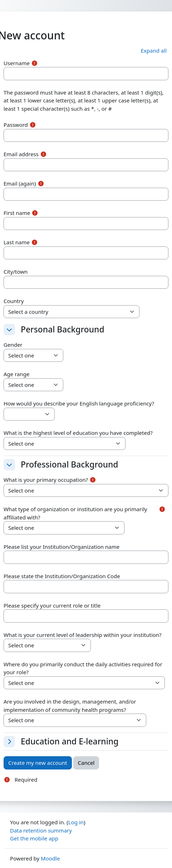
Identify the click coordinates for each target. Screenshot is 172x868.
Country (14, 301)
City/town (16, 272)
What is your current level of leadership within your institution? (83, 635)
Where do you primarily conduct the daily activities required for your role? (83, 668)
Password (16, 125)
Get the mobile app (34, 838)
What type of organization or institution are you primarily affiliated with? (75, 513)
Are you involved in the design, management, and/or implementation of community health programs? (70, 706)
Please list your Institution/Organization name (62, 547)
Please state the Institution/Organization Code (62, 576)
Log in (76, 822)
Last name (17, 242)
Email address (21, 154)
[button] (154, 51)
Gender (13, 345)
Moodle (50, 858)
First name (17, 213)
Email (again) (20, 183)
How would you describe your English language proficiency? (79, 403)
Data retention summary (41, 830)
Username (17, 63)
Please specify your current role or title (52, 605)
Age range (16, 374)
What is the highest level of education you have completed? (78, 433)
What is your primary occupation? (46, 480)
